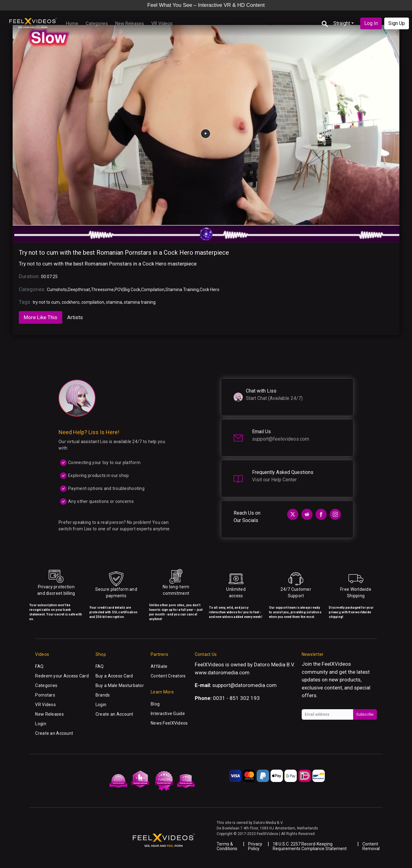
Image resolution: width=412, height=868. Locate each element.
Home (72, 23)
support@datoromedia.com (245, 685)
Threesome (102, 290)
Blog (155, 704)
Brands (103, 695)
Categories (97, 23)
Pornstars (45, 695)
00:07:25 (49, 277)
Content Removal (371, 846)
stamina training (140, 302)
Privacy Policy (255, 846)
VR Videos (162, 23)
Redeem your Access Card (62, 676)
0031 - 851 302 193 (236, 698)
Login (41, 724)
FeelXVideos (336, 664)
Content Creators (168, 676)
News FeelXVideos (169, 723)
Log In (371, 23)
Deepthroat (79, 290)
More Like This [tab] (41, 317)
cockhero (71, 302)
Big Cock (132, 290)
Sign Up (397, 23)
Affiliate (159, 666)
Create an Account (54, 733)
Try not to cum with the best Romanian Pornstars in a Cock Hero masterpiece (124, 253)
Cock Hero (210, 290)
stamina (114, 302)
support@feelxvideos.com (281, 439)
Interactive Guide (168, 714)
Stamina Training (182, 290)
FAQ (39, 666)
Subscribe (365, 714)
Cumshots (57, 290)
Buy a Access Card (114, 676)
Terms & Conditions (227, 846)
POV (119, 290)
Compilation (153, 290)
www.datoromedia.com (222, 673)
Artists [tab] (75, 317)
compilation (93, 302)
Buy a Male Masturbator (120, 685)
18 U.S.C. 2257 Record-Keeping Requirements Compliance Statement (310, 846)
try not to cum (46, 302)
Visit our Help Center (274, 480)
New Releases (130, 23)
